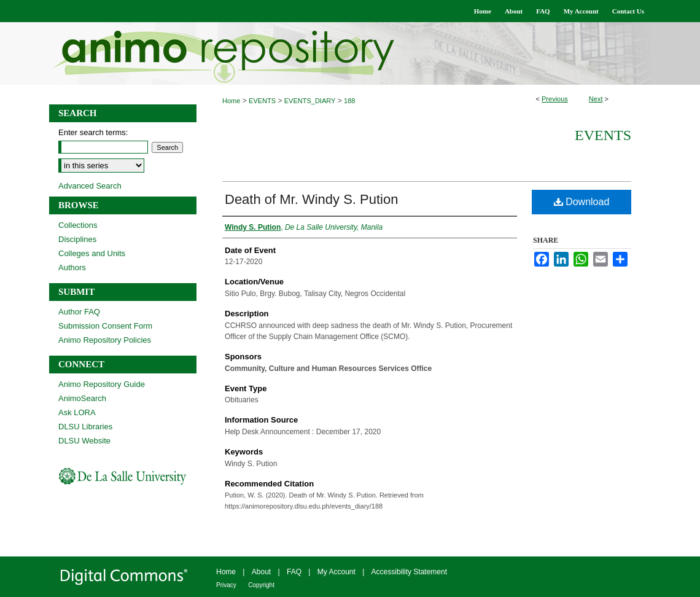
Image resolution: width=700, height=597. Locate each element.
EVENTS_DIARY (310, 101)
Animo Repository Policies (105, 340)
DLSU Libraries (85, 427)
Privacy (226, 585)
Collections (78, 225)
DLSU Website (84, 441)
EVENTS (262, 101)
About (261, 572)
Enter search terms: (93, 132)
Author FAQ (79, 312)
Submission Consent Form (105, 326)
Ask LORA (77, 412)
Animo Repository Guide (102, 384)
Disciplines (77, 239)
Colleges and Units (92, 253)
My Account (336, 572)
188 (349, 101)
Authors (72, 267)
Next (596, 99)
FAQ (294, 572)
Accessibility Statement (409, 572)
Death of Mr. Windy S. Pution (311, 199)
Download (582, 202)
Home (231, 101)
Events (603, 135)
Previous (555, 99)
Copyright (261, 585)
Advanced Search (90, 186)
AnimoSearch (82, 398)
